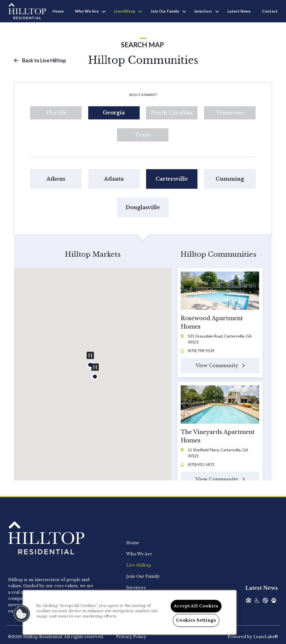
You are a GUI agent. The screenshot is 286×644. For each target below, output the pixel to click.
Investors (203, 11)
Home (58, 11)
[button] (90, 360)
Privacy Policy (131, 637)
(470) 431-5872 (198, 464)
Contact (270, 11)
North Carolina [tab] (172, 113)
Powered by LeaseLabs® (253, 637)
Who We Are (87, 11)
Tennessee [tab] (230, 113)
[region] (130, 612)
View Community (220, 365)
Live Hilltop (125, 11)
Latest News (239, 11)
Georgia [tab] (114, 113)
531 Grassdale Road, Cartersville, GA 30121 (216, 339)
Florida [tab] (56, 113)
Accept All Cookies (196, 606)
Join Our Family (165, 11)
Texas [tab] (143, 135)
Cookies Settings (196, 620)
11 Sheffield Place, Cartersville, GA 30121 (214, 453)
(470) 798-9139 (198, 351)
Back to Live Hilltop (40, 60)
